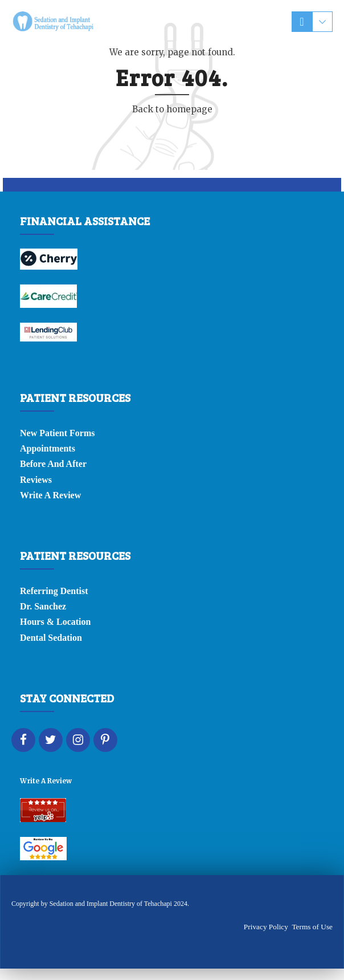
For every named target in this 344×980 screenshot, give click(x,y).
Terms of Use (312, 927)
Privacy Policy (266, 927)
